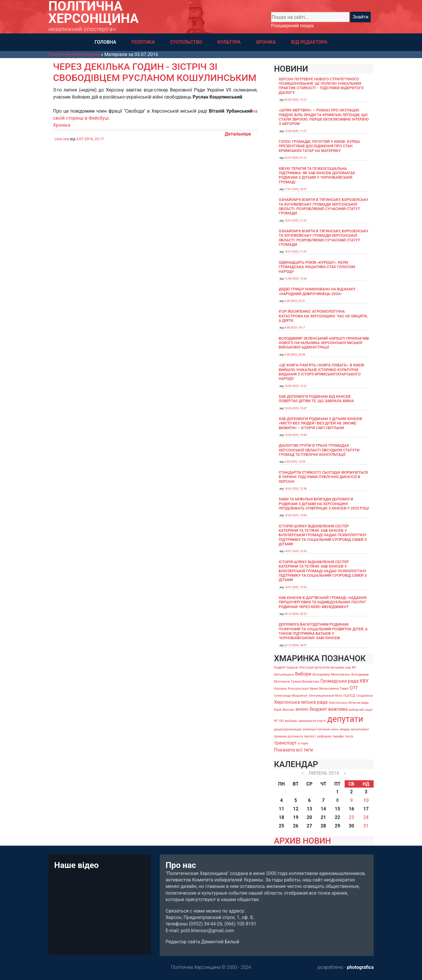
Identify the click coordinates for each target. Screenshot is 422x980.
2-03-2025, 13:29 (295, 462)
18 (281, 817)
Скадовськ (365, 696)
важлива (338, 709)
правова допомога (288, 736)
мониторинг (360, 729)
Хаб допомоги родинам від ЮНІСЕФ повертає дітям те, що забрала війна (316, 399)
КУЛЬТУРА (229, 42)
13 (309, 809)
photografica (360, 967)
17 (366, 809)
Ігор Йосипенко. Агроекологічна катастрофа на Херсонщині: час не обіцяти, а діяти (323, 316)
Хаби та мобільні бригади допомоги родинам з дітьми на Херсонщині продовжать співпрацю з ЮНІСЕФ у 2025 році (324, 504)
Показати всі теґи (293, 750)
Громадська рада (339, 681)
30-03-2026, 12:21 (296, 100)
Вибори (303, 674)
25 (281, 826)
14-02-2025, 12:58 (296, 489)
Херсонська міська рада (301, 702)
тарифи (338, 736)
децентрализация (288, 729)
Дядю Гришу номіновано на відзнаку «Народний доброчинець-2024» (317, 291)
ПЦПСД (349, 696)
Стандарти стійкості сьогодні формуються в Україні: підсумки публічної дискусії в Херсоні (323, 477)
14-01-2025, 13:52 (296, 551)
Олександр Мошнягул (291, 696)
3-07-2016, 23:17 (90, 139)
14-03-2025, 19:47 (296, 408)
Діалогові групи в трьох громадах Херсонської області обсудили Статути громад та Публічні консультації (319, 450)
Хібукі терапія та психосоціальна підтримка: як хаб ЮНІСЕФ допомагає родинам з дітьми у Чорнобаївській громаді (317, 175)
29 (337, 826)
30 (351, 826)
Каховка (280, 689)
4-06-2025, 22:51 (295, 301)
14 (323, 809)
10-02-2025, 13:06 (296, 515)
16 (351, 809)
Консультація (298, 689)
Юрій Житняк (284, 710)
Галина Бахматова (305, 682)
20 (309, 817)
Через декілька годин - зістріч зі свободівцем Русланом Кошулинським (155, 72)
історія (303, 743)
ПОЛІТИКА (143, 42)
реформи (324, 736)
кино (335, 729)
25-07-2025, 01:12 (296, 158)
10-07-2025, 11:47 (296, 220)
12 (296, 809)
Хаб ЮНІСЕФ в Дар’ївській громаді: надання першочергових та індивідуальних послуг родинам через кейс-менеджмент (323, 602)
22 (337, 817)
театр (349, 736)
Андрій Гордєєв (286, 667)
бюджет (318, 709)
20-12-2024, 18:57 (296, 645)
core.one (62, 139)
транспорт (285, 743)
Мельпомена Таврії (334, 689)
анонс (302, 709)
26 (296, 826)
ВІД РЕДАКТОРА (309, 42)
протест (310, 736)
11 (281, 809)
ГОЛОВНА (105, 42)
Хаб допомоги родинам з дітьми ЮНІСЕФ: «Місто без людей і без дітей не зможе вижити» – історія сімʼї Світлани (321, 423)
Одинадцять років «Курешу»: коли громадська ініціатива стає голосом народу (317, 267)
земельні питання (316, 729)
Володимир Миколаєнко (331, 675)
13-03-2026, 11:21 (296, 131)
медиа (345, 729)
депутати (345, 719)
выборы (291, 721)
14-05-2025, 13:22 (296, 386)
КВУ (364, 681)
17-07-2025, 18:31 (296, 189)
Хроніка (62, 125)
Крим (314, 689)
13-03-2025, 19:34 (296, 435)
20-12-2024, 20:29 (296, 614)
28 (323, 826)
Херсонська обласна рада (349, 703)
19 (296, 817)
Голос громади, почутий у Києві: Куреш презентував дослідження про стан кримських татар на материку (319, 146)
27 (309, 826)
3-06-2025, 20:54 (295, 354)
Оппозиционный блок (325, 696)
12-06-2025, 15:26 (296, 279)
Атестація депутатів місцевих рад (325, 667)
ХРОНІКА (266, 42)
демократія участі (312, 721)
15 (337, 809)
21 (323, 817)
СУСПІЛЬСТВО (186, 42)
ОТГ (354, 688)
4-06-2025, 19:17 (295, 327)
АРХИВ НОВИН (302, 841)
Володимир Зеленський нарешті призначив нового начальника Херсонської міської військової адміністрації (324, 343)
